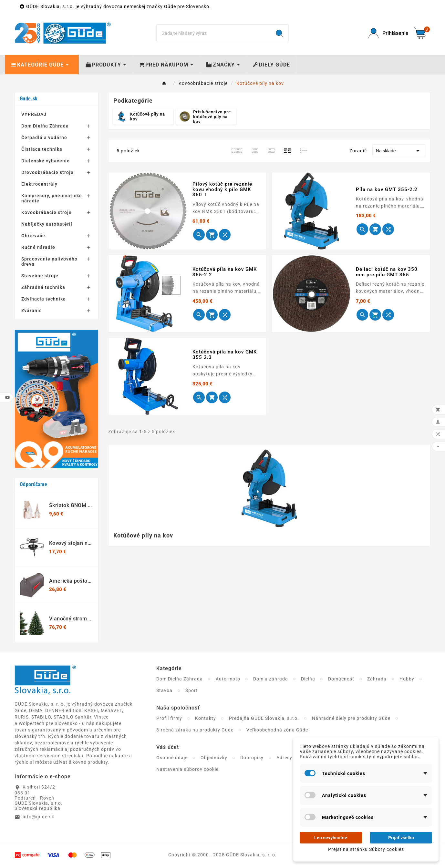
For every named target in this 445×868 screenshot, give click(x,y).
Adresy (284, 758)
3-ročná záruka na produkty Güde (195, 730)
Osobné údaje (172, 758)
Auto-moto (228, 679)
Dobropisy (252, 758)
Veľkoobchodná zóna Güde (277, 730)
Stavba (164, 690)
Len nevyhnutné (331, 838)
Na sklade (399, 151)
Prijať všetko (401, 838)
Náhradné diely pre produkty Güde (351, 718)
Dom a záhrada (271, 679)
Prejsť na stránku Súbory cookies (366, 849)
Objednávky (214, 758)
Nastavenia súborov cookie (187, 769)
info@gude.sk (38, 817)
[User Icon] (388, 33)
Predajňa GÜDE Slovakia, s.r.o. (264, 718)
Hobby (407, 679)
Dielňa (308, 679)
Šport (192, 690)
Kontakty (206, 718)
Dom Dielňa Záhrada (180, 679)
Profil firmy (169, 718)
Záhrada (377, 679)
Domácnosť (341, 679)
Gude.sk (29, 99)
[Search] (214, 33)
